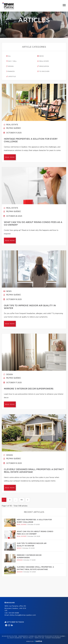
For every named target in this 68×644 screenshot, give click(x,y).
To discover (43, 71)
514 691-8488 (14, 613)
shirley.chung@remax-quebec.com (23, 615)
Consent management (53, 638)
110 (22, 500)
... (16, 500)
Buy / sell (11, 61)
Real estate (43, 61)
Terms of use (39, 638)
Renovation (43, 66)
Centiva (38, 641)
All (8, 56)
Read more (10, 157)
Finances (10, 71)
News (40, 56)
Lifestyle (11, 76)
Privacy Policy (28, 638)
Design (10, 66)
